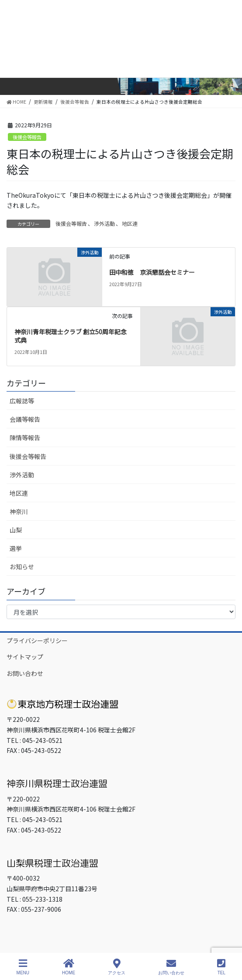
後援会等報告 (27, 137)
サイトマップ (25, 657)
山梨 (16, 530)
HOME (69, 967)
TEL (221, 967)
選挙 (16, 548)
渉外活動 (104, 223)
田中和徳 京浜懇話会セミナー (152, 272)
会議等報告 (25, 419)
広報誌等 (22, 401)
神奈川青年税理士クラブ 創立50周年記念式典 (71, 336)
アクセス (117, 967)
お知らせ (22, 567)
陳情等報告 (25, 437)
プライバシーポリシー (37, 640)
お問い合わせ (25, 673)
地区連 (130, 223)
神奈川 (19, 511)
